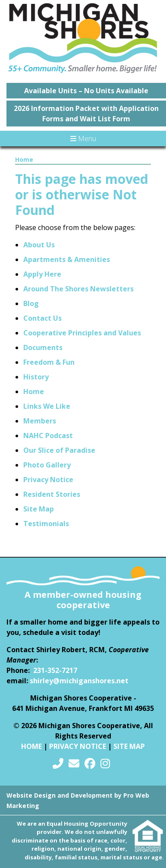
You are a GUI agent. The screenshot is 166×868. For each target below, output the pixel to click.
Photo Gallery (47, 465)
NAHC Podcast (48, 436)
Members (40, 421)
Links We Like (47, 406)
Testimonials (46, 524)
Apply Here (42, 274)
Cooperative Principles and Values (82, 333)
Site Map (39, 509)
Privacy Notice (48, 480)
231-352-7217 (55, 670)
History (36, 377)
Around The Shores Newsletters (78, 289)
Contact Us (42, 318)
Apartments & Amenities (67, 259)
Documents (43, 347)
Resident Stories (52, 494)
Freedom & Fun (49, 362)
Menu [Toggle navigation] (83, 139)
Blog (31, 303)
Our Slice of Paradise (59, 450)
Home (24, 159)
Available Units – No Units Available (86, 91)
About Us (39, 245)
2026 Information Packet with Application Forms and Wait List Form (86, 114)
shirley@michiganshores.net (79, 681)
